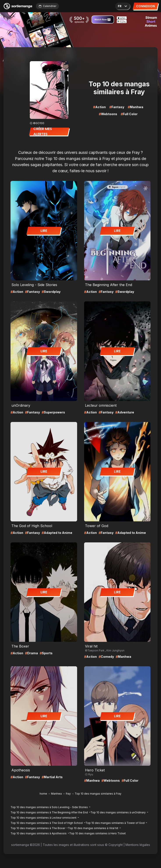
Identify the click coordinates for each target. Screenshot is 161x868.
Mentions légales (138, 845)
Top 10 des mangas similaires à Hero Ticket (97, 833)
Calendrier (47, 6)
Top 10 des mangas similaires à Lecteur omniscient (43, 818)
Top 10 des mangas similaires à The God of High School (47, 823)
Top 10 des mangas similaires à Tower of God (115, 823)
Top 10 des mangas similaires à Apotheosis (39, 833)
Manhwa (56, 794)
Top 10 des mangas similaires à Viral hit (93, 828)
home (43, 794)
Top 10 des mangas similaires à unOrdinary (118, 812)
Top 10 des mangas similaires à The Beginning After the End (49, 812)
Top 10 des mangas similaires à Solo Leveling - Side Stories (49, 807)
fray (68, 794)
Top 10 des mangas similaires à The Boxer (38, 828)
